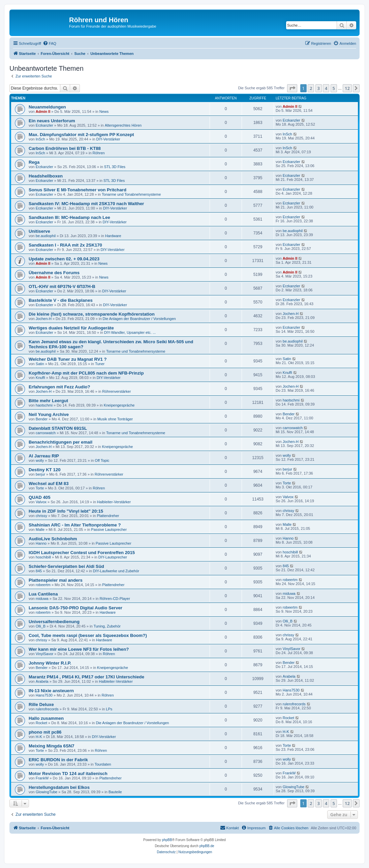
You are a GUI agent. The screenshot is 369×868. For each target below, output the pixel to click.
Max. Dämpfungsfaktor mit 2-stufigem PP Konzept (81, 135)
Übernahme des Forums (54, 273)
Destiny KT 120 (45, 470)
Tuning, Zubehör (107, 626)
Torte (40, 488)
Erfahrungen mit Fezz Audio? (59, 387)
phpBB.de (207, 846)
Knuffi (40, 378)
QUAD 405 (40, 497)
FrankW (42, 778)
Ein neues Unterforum (52, 121)
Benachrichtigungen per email (60, 442)
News (104, 111)
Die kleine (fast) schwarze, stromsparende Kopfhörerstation (92, 314)
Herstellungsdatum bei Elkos (59, 787)
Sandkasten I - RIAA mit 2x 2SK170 (65, 245)
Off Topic (102, 460)
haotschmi (44, 405)
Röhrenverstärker (116, 391)
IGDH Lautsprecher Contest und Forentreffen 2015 (82, 553)
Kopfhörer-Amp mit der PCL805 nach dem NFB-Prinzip (86, 373)
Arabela (42, 681)
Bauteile (115, 792)
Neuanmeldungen (47, 107)
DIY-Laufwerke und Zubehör (116, 571)
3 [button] (319, 88)
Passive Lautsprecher (109, 529)
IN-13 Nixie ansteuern (51, 691)
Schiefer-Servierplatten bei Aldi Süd (66, 566)
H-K (39, 737)
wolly (40, 460)
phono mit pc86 (45, 732)
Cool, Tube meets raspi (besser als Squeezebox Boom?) (88, 635)
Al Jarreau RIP (44, 456)
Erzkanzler (44, 125)
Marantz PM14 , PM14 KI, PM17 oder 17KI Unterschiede (86, 677)
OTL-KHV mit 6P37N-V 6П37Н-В (62, 286)
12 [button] (347, 88)
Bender (42, 419)
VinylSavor (44, 654)
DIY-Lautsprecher (113, 557)
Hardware (113, 236)
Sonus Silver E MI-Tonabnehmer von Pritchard (78, 190)
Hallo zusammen (46, 718)
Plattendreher (108, 516)
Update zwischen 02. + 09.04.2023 (64, 259)
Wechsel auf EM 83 (49, 484)
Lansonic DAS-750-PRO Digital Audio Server (75, 608)
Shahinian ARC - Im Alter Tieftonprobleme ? (75, 525)
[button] (292, 88)
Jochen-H (44, 319)
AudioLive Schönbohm (53, 539)
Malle (40, 529)
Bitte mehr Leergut (48, 401)
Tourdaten (103, 764)
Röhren (99, 153)
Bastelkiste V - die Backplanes (61, 300)
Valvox (41, 502)
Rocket (41, 723)
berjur (40, 474)
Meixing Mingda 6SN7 (52, 746)
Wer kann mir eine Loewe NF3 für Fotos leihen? (79, 649)
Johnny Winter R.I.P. (50, 663)
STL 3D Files (115, 167)
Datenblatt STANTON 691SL (58, 428)
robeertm (43, 585)
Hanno (41, 543)
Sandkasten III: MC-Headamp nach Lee (69, 217)
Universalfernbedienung (54, 622)
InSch (40, 139)
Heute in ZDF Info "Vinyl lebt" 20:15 (66, 511)
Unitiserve (39, 231)
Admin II (43, 111)
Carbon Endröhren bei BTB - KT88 (65, 148)
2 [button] (311, 88)
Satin (40, 364)
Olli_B (41, 626)
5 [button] (334, 88)
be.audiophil (46, 236)
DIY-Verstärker (108, 139)
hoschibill (43, 557)
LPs (109, 709)
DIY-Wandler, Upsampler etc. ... (130, 332)
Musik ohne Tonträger (115, 419)
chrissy (41, 516)
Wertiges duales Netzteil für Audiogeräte (71, 328)
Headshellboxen (46, 176)
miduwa (42, 599)
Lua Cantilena (43, 594)
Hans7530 (44, 695)
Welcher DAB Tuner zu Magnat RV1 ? (68, 359)
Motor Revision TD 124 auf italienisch (68, 774)
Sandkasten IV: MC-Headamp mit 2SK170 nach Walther (86, 204)
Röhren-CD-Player (115, 599)
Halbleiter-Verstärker (114, 502)
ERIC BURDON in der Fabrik (58, 760)
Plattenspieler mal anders (56, 580)
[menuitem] (50, 43)
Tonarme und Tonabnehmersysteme (131, 194)
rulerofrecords (47, 709)
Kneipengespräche (119, 405)
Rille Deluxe (41, 704)
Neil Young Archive (49, 414)
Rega (34, 162)
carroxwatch (46, 433)
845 (39, 571)
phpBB (167, 840)
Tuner (100, 364)
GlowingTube (47, 792)
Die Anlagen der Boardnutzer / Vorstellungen (139, 319)
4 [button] (326, 88)
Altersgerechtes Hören (123, 125)
